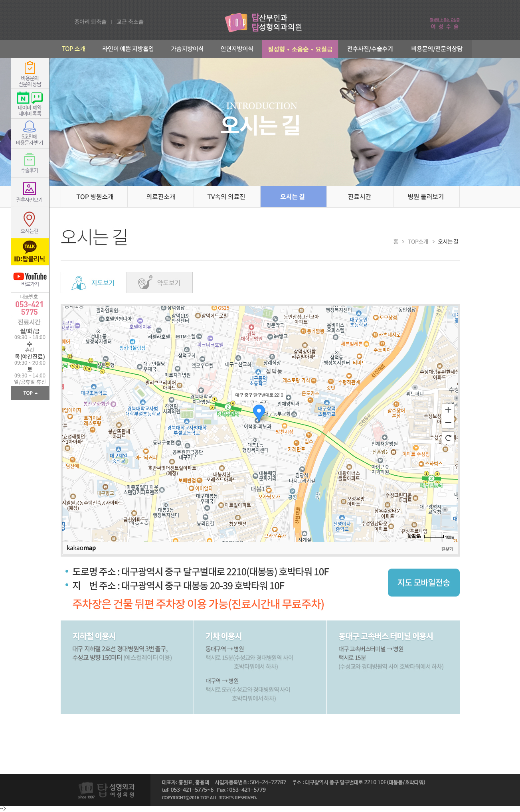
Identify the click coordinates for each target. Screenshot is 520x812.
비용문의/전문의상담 (437, 49)
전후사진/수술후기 (370, 49)
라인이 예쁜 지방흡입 (129, 49)
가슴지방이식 (188, 49)
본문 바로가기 (0, 0)
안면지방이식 (237, 49)
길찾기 (447, 549)
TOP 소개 (71, 49)
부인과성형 (300, 49)
